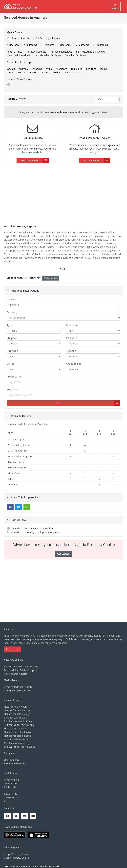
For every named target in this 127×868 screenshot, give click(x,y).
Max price (72, 334)
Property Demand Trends (18, 683)
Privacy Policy (11, 790)
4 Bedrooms (65, 45)
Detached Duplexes (75, 55)
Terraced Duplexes (36, 52)
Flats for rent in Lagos (16, 725)
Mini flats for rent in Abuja (18, 718)
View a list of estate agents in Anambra (32, 525)
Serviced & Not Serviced (20, 79)
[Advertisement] (63, 194)
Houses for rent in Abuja (17, 707)
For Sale (40, 38)
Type (10, 321)
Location (11, 296)
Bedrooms (72, 321)
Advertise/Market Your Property (21, 663)
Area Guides (10, 780)
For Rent (12, 38)
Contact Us (10, 783)
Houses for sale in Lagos (17, 732)
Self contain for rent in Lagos (20, 743)
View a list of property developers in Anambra (35, 528)
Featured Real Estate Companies (21, 666)
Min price (12, 334)
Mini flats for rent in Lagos (18, 739)
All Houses (13, 481)
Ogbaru (44, 72)
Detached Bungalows (19, 55)
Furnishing (12, 347)
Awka (49, 69)
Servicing (71, 347)
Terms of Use (11, 794)
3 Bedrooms (48, 45)
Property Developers (15, 760)
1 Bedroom (13, 45)
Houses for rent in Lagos (17, 728)
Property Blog (11, 776)
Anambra (24, 69)
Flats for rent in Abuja (16, 703)
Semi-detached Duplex (19, 442)
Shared (11, 360)
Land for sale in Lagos (16, 736)
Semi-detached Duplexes (48, 55)
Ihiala (10, 72)
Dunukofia (77, 69)
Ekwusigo (91, 69)
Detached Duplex (16, 436)
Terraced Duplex (16, 458)
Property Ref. (14, 373)
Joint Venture (55, 38)
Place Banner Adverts (15, 670)
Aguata (11, 69)
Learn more (12, 645)
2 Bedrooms (30, 45)
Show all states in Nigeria (21, 62)
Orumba (68, 72)
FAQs (63, 265)
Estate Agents (11, 756)
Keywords (12, 386)
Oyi (78, 72)
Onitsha (56, 72)
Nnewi (32, 72)
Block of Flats (15, 52)
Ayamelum (61, 69)
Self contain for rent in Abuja (19, 721)
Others (11, 475)
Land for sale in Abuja (16, 714)
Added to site (74, 360)
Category (12, 308)
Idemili (104, 69)
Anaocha (37, 69)
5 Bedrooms (82, 45)
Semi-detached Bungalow (20, 453)
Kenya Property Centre (16, 850)
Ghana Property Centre (16, 854)
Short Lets (26, 38)
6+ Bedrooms (100, 45)
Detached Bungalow (17, 447)
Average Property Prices (17, 687)
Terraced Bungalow (17, 464)
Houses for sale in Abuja (17, 710)
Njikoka (21, 72)
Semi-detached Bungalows (91, 52)
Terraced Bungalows (61, 52)
